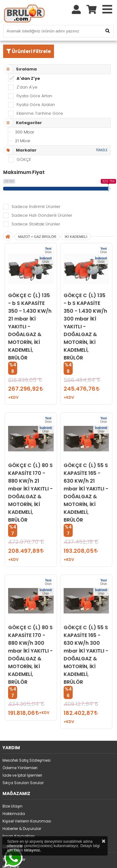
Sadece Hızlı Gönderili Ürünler (42, 215)
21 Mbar (23, 141)
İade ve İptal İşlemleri (22, 775)
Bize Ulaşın (12, 806)
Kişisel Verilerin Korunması (27, 821)
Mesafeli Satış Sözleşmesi (27, 760)
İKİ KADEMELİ (76, 237)
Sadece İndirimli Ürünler (36, 207)
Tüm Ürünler (14, 859)
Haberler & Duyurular (22, 829)
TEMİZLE (102, 150)
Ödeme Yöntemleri (20, 768)
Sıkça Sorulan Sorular (23, 783)
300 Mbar (25, 132)
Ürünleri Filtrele (29, 51)
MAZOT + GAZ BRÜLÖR (37, 237)
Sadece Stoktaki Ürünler (36, 224)
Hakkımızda (14, 814)
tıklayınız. (32, 850)
